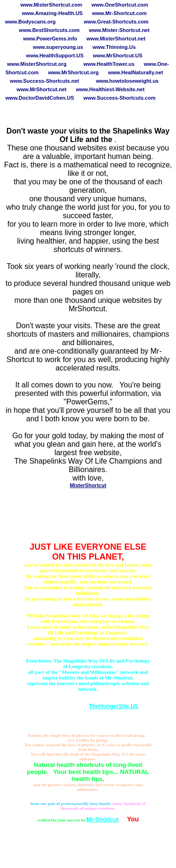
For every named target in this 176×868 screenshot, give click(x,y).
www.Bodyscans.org (31, 22)
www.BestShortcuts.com (49, 30)
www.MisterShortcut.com (51, 5)
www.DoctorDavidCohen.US (40, 98)
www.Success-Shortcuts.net (45, 81)
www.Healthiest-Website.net (110, 89)
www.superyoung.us (58, 47)
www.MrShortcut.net (42, 89)
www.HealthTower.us (109, 64)
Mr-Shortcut (102, 820)
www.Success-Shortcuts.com (120, 98)
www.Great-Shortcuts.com (116, 22)
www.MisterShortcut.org (37, 64)
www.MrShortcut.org (73, 72)
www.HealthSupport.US (55, 55)
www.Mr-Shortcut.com (119, 13)
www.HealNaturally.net (135, 72)
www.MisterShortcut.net (116, 39)
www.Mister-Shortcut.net (119, 30)
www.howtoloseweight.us (127, 81)
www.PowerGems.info (50, 39)
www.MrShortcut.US (118, 55)
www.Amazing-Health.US (52, 13)
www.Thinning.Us (114, 47)
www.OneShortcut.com (120, 5)
